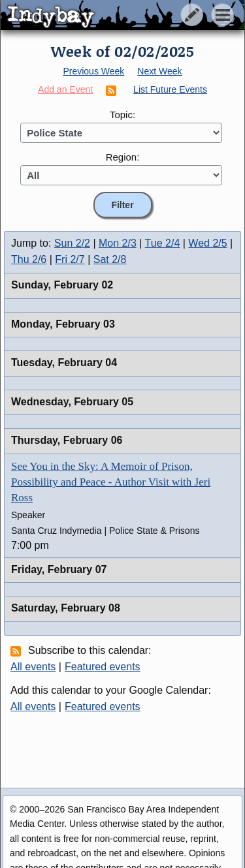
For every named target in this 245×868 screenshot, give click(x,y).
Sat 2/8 (110, 259)
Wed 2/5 (207, 243)
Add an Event (65, 89)
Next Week (159, 71)
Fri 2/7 (70, 259)
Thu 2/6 (29, 259)
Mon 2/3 (118, 243)
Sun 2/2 (72, 243)
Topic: (122, 115)
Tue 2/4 (163, 243)
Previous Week (93, 71)
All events (33, 667)
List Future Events (170, 89)
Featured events (103, 667)
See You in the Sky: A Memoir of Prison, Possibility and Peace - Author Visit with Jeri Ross (111, 482)
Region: (123, 157)
